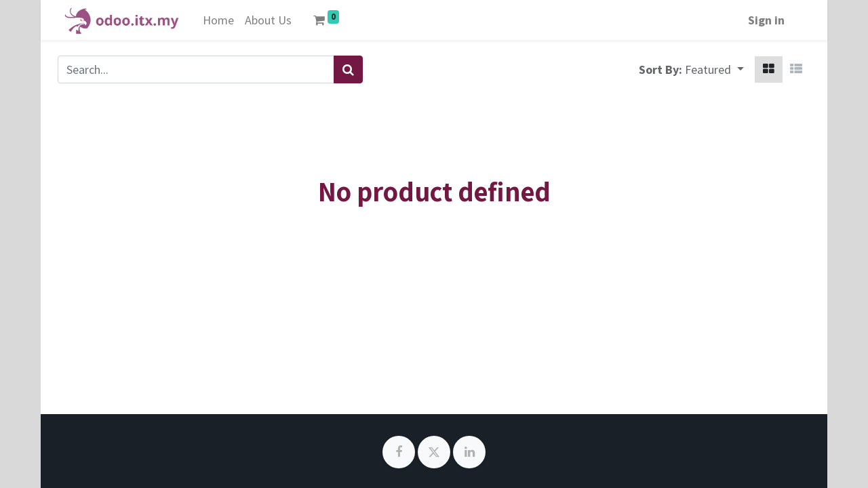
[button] (714, 69)
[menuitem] (218, 20)
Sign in (766, 20)
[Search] (348, 69)
